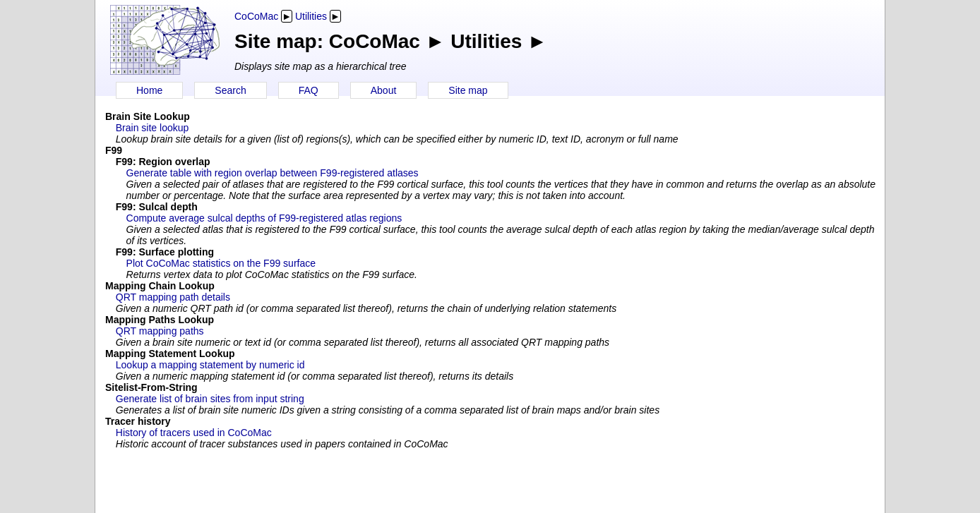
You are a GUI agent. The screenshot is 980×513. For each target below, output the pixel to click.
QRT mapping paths (160, 331)
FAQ (309, 90)
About (384, 90)
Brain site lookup (153, 128)
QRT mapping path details (173, 297)
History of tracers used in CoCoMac (194, 433)
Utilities (311, 16)
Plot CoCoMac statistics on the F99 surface (221, 263)
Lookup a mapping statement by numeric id (210, 365)
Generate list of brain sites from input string (210, 399)
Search (230, 90)
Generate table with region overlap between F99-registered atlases (273, 173)
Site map (468, 90)
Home (149, 90)
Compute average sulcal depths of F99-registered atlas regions (264, 218)
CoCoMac (256, 16)
